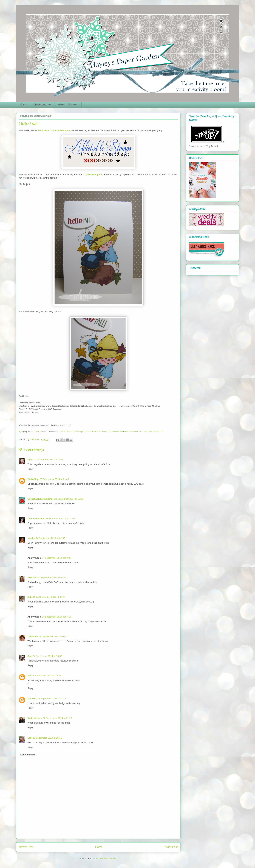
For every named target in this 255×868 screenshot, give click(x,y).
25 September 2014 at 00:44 (52, 698)
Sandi (37, 432)
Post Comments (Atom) (105, 859)
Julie (150, 432)
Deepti (81, 432)
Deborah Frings (36, 519)
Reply (30, 469)
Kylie (21, 432)
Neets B (32, 577)
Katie (139, 432)
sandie (31, 538)
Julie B (31, 597)
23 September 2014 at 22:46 (60, 519)
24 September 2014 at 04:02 (56, 558)
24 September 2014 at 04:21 (52, 577)
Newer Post (26, 847)
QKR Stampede (94, 175)
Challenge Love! (42, 105)
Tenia (98, 432)
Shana (70, 432)
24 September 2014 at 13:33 (47, 656)
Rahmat (133, 432)
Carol (145, 432)
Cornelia (104, 432)
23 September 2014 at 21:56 (69, 499)
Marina (156, 432)
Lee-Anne (112, 432)
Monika (63, 432)
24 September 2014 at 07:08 (51, 597)
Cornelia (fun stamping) (40, 499)
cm (29, 676)
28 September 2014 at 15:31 (47, 738)
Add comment (28, 755)
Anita (126, 432)
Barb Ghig (33, 479)
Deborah (88, 432)
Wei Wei (119, 432)
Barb (94, 432)
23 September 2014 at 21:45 (54, 479)
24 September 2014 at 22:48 (46, 676)
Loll (162, 432)
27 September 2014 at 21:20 (57, 718)
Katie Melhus (35, 718)
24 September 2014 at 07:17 (56, 617)
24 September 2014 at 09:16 (54, 636)
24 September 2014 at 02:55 (50, 538)
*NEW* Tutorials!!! (68, 105)
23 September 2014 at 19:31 (49, 460)
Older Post (171, 847)
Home (23, 105)
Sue (75, 432)
